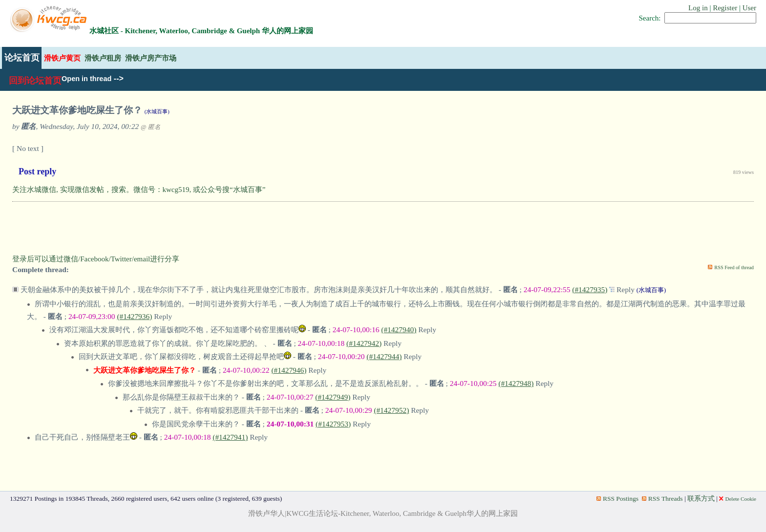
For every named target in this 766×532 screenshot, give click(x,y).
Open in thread (86, 79)
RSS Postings (617, 499)
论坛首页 (22, 58)
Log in (698, 8)
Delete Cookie (738, 499)
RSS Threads (662, 499)
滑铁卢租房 (103, 58)
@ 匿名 (151, 127)
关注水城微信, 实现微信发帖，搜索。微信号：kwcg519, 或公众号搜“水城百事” (139, 190)
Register (725, 8)
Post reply (37, 171)
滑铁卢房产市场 (151, 58)
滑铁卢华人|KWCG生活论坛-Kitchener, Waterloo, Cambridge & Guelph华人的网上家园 (383, 513)
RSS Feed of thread (734, 267)
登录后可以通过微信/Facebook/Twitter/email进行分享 (96, 259)
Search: (650, 18)
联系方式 (701, 499)
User (749, 8)
